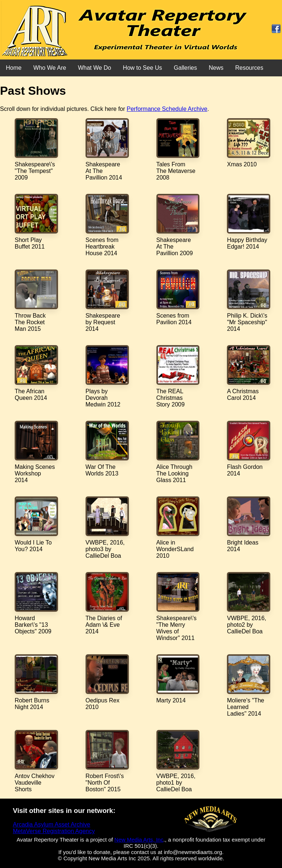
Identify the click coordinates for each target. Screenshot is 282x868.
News (216, 68)
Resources (249, 68)
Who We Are (50, 68)
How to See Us (143, 68)
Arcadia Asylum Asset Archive (52, 824)
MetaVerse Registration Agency (54, 831)
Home (14, 68)
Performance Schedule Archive (167, 109)
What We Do (94, 68)
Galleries (185, 68)
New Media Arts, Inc (139, 840)
